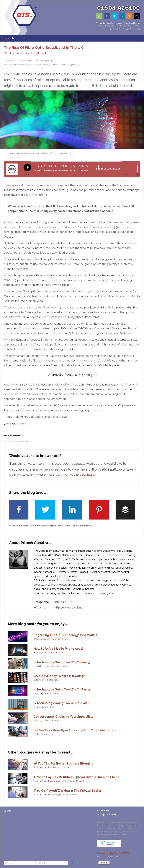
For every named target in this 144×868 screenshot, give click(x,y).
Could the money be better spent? (51, 666)
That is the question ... (44, 734)
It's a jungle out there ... (45, 707)
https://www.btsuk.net (69, 607)
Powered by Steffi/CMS (113, 853)
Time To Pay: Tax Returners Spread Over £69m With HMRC (76, 777)
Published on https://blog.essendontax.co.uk (56, 795)
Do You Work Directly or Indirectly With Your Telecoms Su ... (77, 730)
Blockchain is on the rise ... (46, 680)
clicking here (84, 475)
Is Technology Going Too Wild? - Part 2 (62, 689)
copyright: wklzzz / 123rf (13, 157)
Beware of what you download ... (50, 653)
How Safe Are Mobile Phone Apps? (58, 649)
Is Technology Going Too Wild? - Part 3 (62, 662)
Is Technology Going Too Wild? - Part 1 (62, 703)
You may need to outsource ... (48, 721)
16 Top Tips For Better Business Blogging (64, 763)
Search (8, 811)
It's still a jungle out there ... (47, 693)
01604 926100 (119, 7)
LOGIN (104, 863)
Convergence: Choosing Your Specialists (63, 717)
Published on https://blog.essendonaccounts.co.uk (59, 781)
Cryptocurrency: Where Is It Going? (59, 676)
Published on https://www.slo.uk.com (52, 767)
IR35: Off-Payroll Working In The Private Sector (68, 791)
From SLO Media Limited (107, 857)
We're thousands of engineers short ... (52, 639)
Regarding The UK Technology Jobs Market (65, 635)
